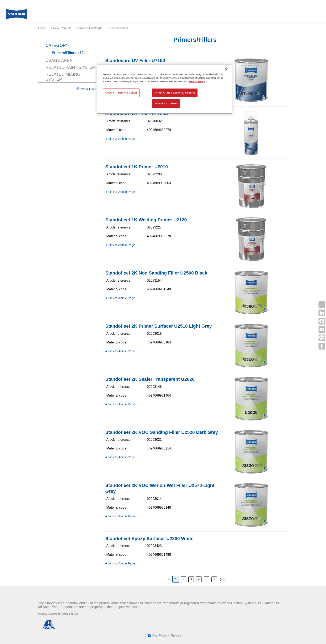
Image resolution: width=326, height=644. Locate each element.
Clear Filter (88, 89)
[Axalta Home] (17, 15)
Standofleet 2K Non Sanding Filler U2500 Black (156, 273)
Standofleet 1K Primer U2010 (137, 167)
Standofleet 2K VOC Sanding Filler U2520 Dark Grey (162, 432)
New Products (62, 28)
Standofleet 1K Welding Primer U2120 (146, 220)
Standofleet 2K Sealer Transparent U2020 (150, 379)
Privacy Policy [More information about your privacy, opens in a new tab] (197, 81)
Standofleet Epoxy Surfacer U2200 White (149, 539)
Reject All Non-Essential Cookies (175, 93)
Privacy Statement (49, 614)
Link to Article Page (122, 139)
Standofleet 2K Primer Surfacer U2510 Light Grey (159, 326)
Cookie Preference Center (121, 93)
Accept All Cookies (166, 104)
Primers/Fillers (119, 28)
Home (42, 28)
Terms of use (70, 614)
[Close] (226, 69)
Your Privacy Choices (163, 635)
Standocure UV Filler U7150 (135, 61)
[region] (164, 89)
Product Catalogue (90, 28)
